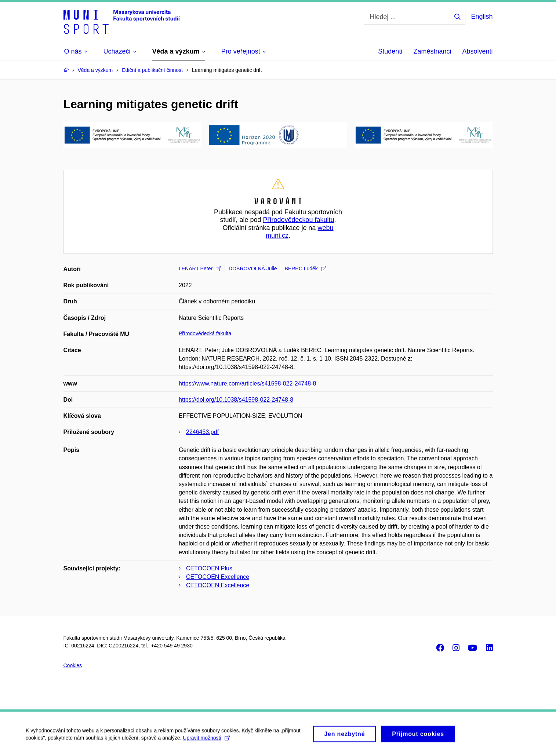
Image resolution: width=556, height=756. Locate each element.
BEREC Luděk (306, 269)
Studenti (390, 51)
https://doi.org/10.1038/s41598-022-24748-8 (236, 400)
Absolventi (477, 51)
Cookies (73, 665)
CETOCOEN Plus (209, 568)
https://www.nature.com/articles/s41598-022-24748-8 (247, 384)
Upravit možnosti (206, 741)
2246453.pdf (202, 432)
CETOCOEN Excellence (218, 577)
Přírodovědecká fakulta (205, 333)
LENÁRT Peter (200, 269)
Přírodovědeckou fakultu (298, 220)
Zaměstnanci (432, 51)
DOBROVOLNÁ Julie (253, 269)
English (482, 17)
